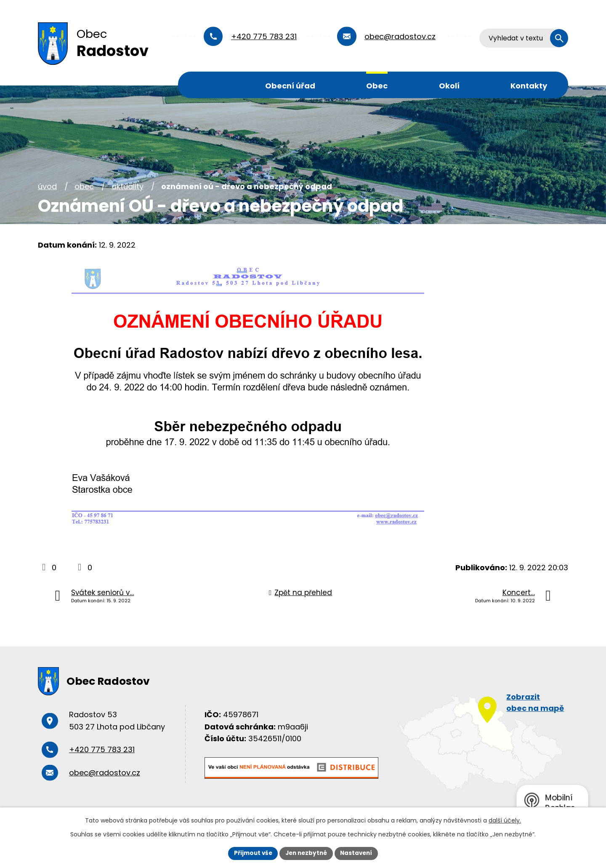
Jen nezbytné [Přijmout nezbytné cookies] (306, 853)
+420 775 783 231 (264, 36)
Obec (377, 86)
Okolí (449, 86)
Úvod (207, 85)
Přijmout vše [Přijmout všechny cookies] (251, 853)
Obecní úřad (290, 86)
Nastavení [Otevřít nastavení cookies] (359, 853)
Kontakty (529, 86)
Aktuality (128, 186)
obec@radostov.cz (400, 36)
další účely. (505, 820)
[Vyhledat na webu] (524, 38)
